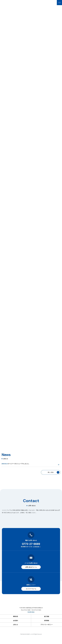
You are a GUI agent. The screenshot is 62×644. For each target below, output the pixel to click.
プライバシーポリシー (47, 631)
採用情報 (47, 627)
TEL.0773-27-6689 (26, 617)
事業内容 (15, 624)
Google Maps (31, 619)
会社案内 (15, 627)
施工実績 (47, 624)
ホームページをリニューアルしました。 (19, 471)
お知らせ (15, 631)
